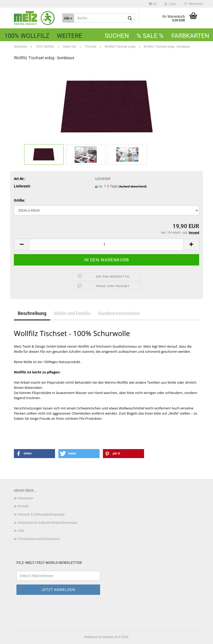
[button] (153, 4)
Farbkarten (190, 36)
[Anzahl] (106, 244)
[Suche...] (68, 18)
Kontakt (23, 506)
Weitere (70, 36)
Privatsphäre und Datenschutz (39, 539)
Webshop (91, 637)
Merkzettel (194, 4)
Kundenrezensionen (119, 313)
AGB (21, 531)
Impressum (26, 498)
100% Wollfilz (27, 36)
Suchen (117, 36)
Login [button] (170, 4)
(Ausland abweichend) (132, 187)
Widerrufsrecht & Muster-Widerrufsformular (47, 523)
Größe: (20, 200)
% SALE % (150, 36)
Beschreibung (32, 313)
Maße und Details (72, 313)
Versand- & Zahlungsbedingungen (41, 514)
